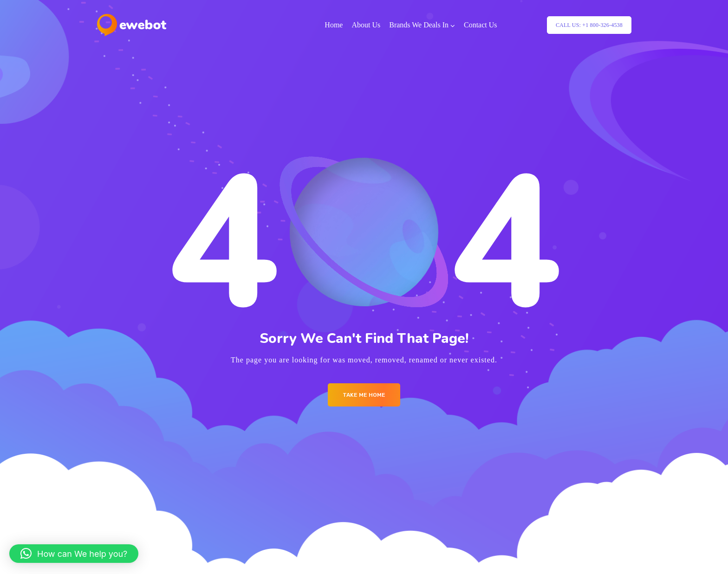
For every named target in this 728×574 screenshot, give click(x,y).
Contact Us (481, 25)
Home (334, 25)
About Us (366, 25)
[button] (74, 554)
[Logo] (132, 25)
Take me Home (364, 395)
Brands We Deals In (419, 25)
